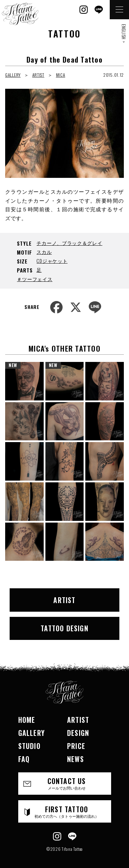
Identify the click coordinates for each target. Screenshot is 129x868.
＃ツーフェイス (35, 279)
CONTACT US (67, 783)
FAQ (24, 759)
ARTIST (38, 75)
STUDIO (29, 746)
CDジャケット (52, 261)
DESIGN (78, 733)
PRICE (76, 746)
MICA (61, 75)
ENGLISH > (124, 33)
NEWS (76, 759)
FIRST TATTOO (67, 811)
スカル (44, 252)
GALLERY (13, 75)
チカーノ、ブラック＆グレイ (69, 243)
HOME (27, 720)
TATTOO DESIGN (64, 628)
